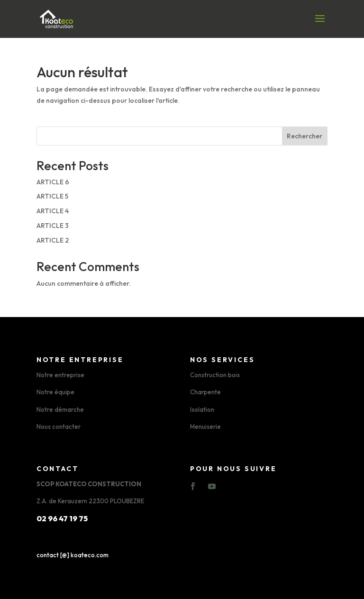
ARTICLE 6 (53, 182)
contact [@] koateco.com (73, 555)
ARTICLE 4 (53, 211)
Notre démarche (60, 409)
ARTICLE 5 (52, 196)
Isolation (202, 409)
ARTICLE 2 (53, 240)
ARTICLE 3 (53, 226)
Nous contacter (59, 427)
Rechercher (305, 136)
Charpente (205, 392)
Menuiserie (205, 427)
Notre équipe (55, 392)
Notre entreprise (60, 375)
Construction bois (215, 375)
